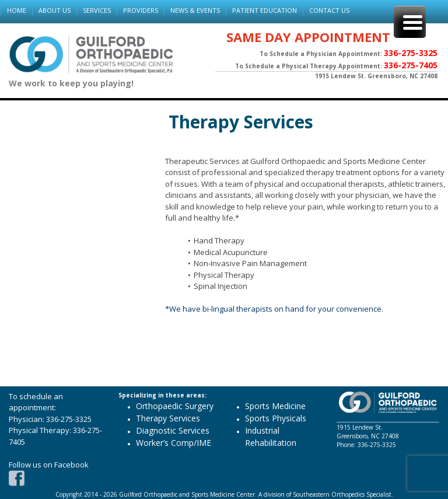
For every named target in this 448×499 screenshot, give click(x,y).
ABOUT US (55, 10)
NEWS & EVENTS (195, 10)
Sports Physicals (276, 418)
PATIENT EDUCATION (265, 10)
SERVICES (97, 10)
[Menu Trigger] (410, 22)
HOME (17, 10)
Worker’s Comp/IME (174, 443)
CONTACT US (329, 10)
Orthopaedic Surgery (175, 406)
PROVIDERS (141, 10)
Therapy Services (241, 122)
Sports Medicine (275, 406)
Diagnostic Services (173, 430)
